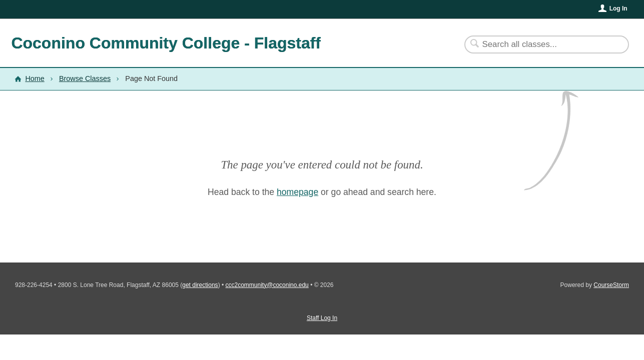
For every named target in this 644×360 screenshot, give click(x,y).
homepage (297, 192)
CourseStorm (611, 285)
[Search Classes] (541, 44)
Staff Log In (322, 318)
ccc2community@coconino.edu (267, 285)
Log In (618, 8)
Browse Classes (85, 78)
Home (35, 78)
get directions (200, 285)
